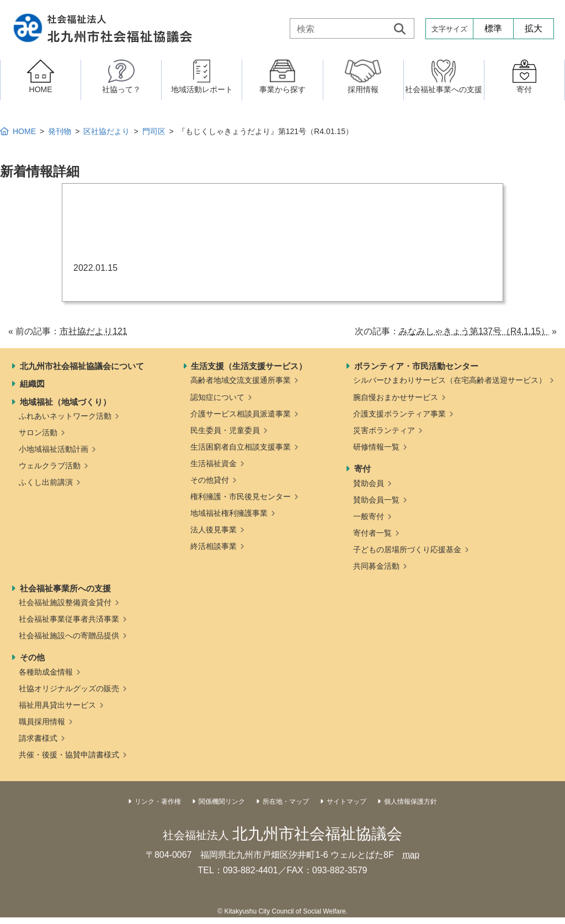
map (411, 855)
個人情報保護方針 (411, 802)
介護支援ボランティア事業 (399, 414)
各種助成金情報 (46, 672)
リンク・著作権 (158, 802)
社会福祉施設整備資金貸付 (65, 602)
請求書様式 (38, 738)
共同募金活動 (376, 566)
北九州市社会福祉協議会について (82, 366)
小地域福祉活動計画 (54, 449)
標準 (493, 28)
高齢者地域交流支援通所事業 (241, 380)
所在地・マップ (286, 802)
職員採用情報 (42, 722)
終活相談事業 (214, 546)
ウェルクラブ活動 (50, 466)
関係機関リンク (222, 802)
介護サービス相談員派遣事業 (241, 414)
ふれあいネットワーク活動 (65, 416)
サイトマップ (347, 802)
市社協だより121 (94, 331)
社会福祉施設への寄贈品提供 (69, 635)
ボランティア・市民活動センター (416, 366)
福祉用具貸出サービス (57, 705)
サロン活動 (38, 432)
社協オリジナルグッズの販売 (69, 688)
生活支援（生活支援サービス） (249, 366)
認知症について (217, 397)
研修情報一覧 (376, 447)
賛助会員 (369, 483)
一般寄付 (369, 516)
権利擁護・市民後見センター (241, 496)
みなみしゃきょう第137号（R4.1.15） (474, 331)
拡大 (534, 28)
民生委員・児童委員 (225, 430)
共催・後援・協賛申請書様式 (69, 755)
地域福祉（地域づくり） (65, 402)
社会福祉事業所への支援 (65, 588)
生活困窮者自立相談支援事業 (241, 447)
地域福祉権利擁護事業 (229, 513)
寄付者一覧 (372, 533)
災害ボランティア (384, 430)
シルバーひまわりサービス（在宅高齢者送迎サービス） (450, 380)
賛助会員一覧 (376, 500)
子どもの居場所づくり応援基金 (407, 549)
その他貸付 (210, 480)
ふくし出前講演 (46, 482)
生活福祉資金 (214, 463)
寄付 (363, 469)
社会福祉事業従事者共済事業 (69, 619)
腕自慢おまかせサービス (396, 397)
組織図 (32, 384)
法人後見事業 (214, 530)
